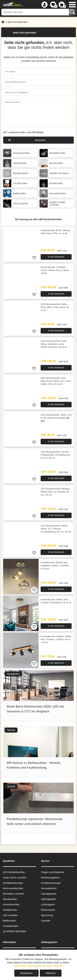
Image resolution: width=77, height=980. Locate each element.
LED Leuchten (10, 915)
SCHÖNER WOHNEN (14, 931)
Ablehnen (51, 973)
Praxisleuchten (11, 926)
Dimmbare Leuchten (13, 894)
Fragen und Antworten (53, 872)
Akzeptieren (26, 973)
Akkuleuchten (10, 899)
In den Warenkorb (56, 257)
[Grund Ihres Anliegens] (38, 92)
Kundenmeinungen (51, 883)
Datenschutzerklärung (25, 966)
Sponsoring (47, 915)
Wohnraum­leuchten (13, 888)
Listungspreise (49, 894)
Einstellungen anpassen (51, 966)
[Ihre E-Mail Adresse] (38, 82)
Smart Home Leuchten (15, 878)
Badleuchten (9, 921)
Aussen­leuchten (11, 904)
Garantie (46, 921)
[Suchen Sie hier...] (35, 12)
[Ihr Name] (38, 71)
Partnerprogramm (50, 878)
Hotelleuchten (10, 910)
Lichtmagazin (48, 904)
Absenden (40, 140)
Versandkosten (49, 888)
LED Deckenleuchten (14, 872)
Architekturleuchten (13, 883)
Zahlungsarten (49, 899)
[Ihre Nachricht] (38, 113)
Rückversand (48, 910)
